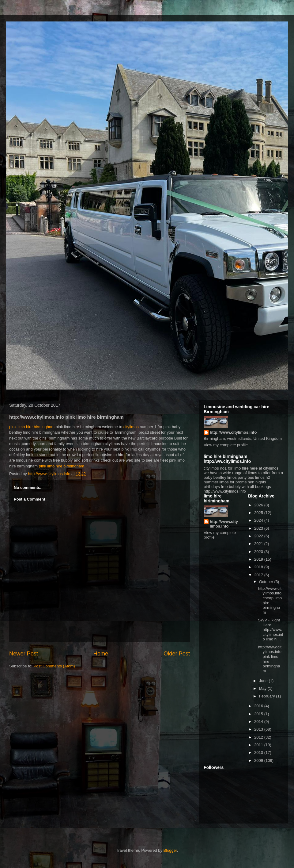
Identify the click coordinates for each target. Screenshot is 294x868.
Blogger (170, 850)
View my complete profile (226, 445)
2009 (259, 760)
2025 (259, 513)
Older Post (177, 654)
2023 (259, 528)
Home (101, 654)
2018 (259, 567)
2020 (259, 552)
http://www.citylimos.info (233, 432)
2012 (259, 737)
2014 (259, 722)
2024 (259, 520)
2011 (259, 745)
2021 (259, 544)
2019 (259, 559)
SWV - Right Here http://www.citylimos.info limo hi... (270, 630)
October (267, 582)
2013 (259, 729)
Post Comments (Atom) (54, 666)
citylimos (130, 427)
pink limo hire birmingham (32, 427)
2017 (259, 575)
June (264, 681)
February (268, 696)
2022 (259, 536)
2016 (259, 706)
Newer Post (24, 654)
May (263, 688)
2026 (259, 505)
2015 (259, 714)
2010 (259, 753)
